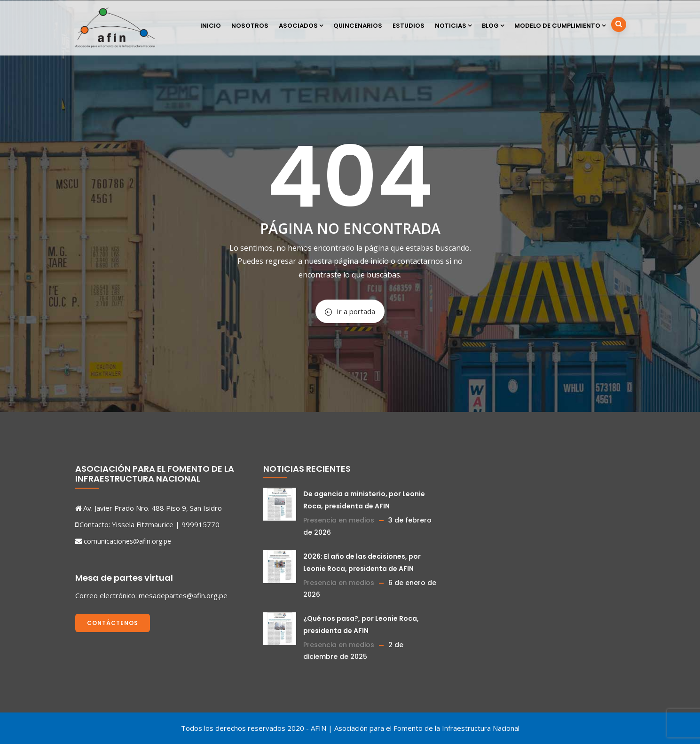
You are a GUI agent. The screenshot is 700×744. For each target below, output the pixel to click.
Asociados (301, 26)
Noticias (453, 26)
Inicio (211, 26)
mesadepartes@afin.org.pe (183, 595)
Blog (493, 26)
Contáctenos (113, 623)
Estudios (409, 26)
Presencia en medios (339, 520)
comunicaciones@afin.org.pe (127, 541)
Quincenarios (358, 26)
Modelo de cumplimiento (560, 26)
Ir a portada (350, 311)
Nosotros (250, 26)
